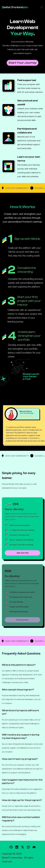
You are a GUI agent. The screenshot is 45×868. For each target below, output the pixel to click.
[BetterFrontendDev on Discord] (34, 847)
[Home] (15, 7)
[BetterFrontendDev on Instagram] (28, 847)
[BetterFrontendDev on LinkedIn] (17, 847)
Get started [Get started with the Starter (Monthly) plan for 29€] (23, 553)
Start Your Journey (23, 63)
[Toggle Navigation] (42, 7)
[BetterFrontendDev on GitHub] (11, 847)
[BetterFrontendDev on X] (23, 847)
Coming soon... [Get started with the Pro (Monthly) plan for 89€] (23, 620)
